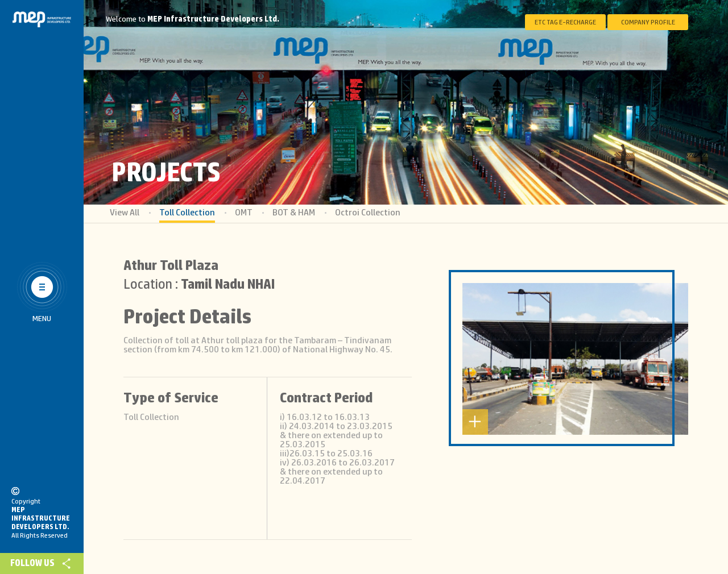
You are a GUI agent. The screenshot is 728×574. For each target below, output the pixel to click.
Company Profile (648, 22)
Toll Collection (187, 213)
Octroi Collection (368, 213)
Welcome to (193, 19)
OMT (244, 213)
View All (125, 213)
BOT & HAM (294, 213)
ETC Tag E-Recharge (565, 22)
